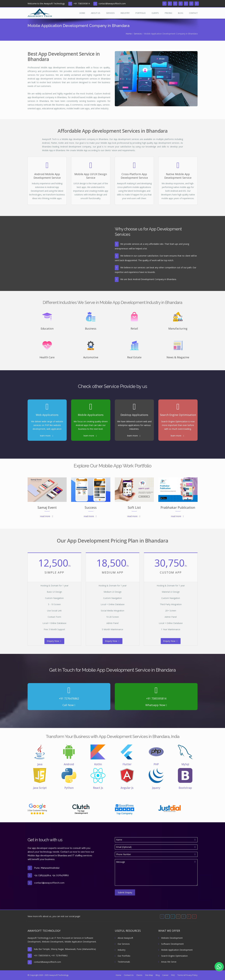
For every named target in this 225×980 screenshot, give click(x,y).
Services (110, 13)
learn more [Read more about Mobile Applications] (89, 436)
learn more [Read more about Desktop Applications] (132, 436)
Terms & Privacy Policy (187, 975)
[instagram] (181, 4)
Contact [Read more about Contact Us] (193, 13)
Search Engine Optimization (173, 956)
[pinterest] (197, 4)
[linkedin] (175, 4)
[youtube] (191, 4)
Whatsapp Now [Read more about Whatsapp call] (156, 705)
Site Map (149, 975)
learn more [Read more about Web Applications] (45, 436)
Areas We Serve (167, 962)
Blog (181, 13)
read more (45, 516)
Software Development (171, 944)
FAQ (173, 975)
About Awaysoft (124, 938)
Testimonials (122, 962)
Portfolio (141, 13)
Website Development (171, 938)
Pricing (168, 13)
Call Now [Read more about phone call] (69, 705)
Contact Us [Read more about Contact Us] (129, 975)
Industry (125, 13)
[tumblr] (186, 4)
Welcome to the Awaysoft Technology (46, 4)
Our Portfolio (123, 956)
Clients (155, 13)
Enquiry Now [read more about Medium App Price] (112, 641)
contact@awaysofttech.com (112, 4)
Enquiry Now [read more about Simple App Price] (54, 641)
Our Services (122, 944)
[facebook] (164, 4)
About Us (96, 13)
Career (165, 975)
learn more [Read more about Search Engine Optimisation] (176, 436)
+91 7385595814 (82, 4)
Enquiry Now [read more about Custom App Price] (170, 641)
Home (82, 13)
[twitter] (170, 4)
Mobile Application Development (175, 950)
